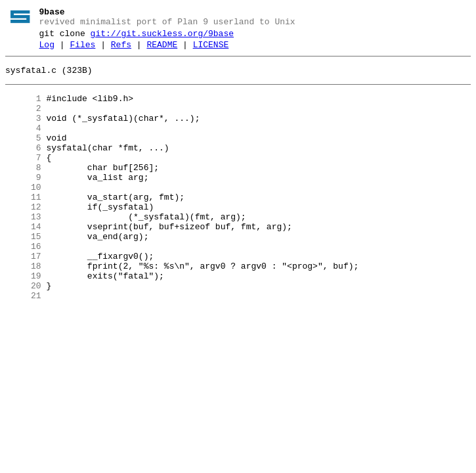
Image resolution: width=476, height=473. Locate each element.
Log (47, 51)
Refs (121, 51)
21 (23, 345)
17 (23, 298)
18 (23, 309)
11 (23, 227)
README (162, 51)
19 (23, 321)
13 (23, 250)
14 (23, 262)
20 (23, 333)
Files (82, 51)
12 (23, 238)
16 (23, 286)
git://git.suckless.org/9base (162, 37)
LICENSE (211, 51)
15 (23, 274)
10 (23, 215)
